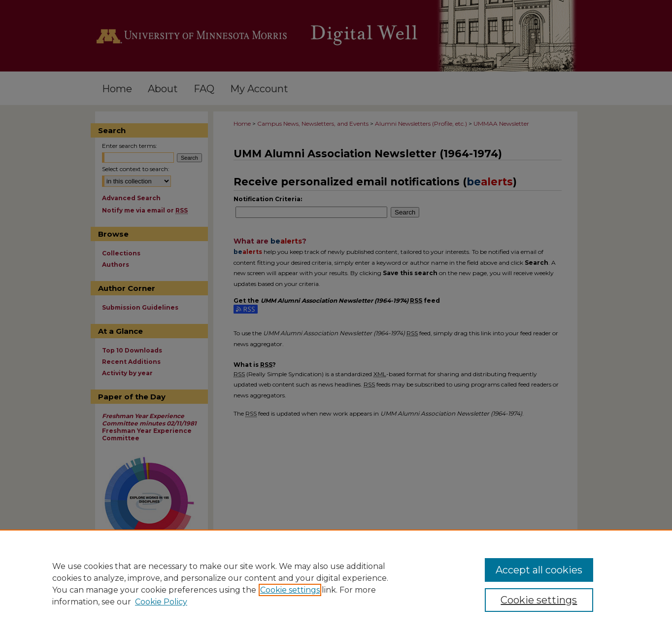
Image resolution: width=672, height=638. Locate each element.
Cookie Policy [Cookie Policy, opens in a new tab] (161, 602)
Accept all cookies (539, 570)
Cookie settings (290, 590)
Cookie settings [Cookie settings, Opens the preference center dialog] (539, 600)
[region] (336, 584)
